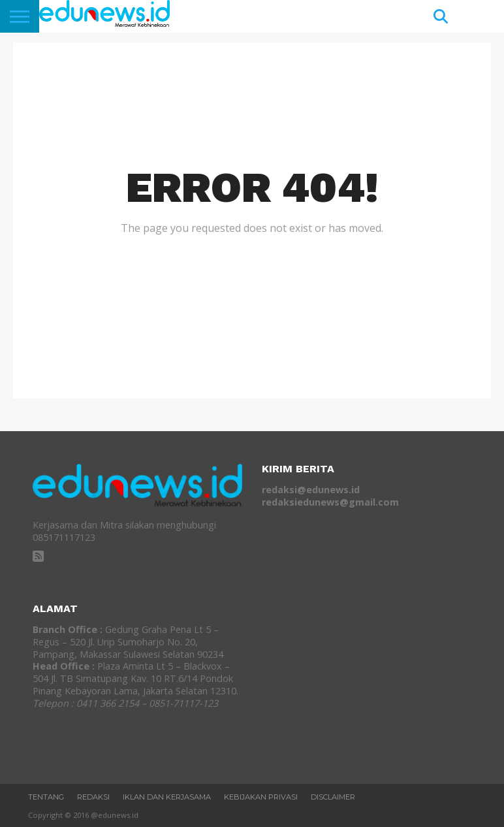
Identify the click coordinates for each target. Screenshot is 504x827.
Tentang (46, 797)
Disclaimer (333, 797)
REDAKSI (93, 797)
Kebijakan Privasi (261, 797)
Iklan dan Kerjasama (167, 797)
